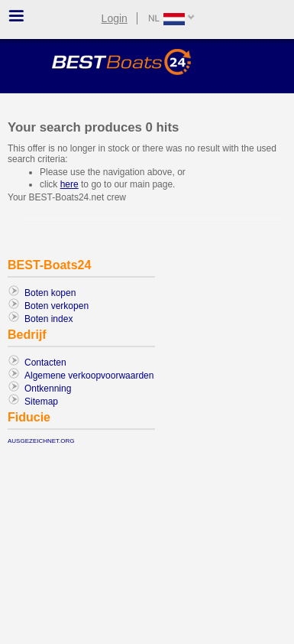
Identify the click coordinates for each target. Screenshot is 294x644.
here (69, 184)
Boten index (48, 319)
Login (115, 18)
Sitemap (41, 402)
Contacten (45, 363)
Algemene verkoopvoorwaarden (89, 376)
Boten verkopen (57, 306)
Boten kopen (50, 293)
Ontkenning (48, 389)
